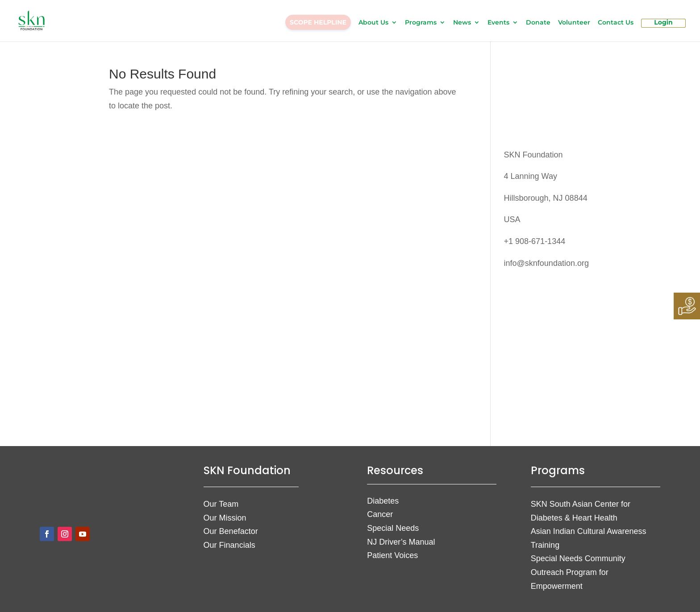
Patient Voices (392, 555)
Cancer (380, 514)
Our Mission (225, 518)
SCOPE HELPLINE (318, 22)
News (462, 23)
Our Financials (229, 545)
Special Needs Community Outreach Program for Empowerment (578, 572)
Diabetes (383, 501)
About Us (373, 23)
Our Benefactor (231, 531)
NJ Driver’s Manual (401, 542)
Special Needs (393, 528)
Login (663, 23)
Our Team (221, 504)
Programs (421, 23)
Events (498, 23)
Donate (538, 23)
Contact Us (616, 23)
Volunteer (574, 23)
